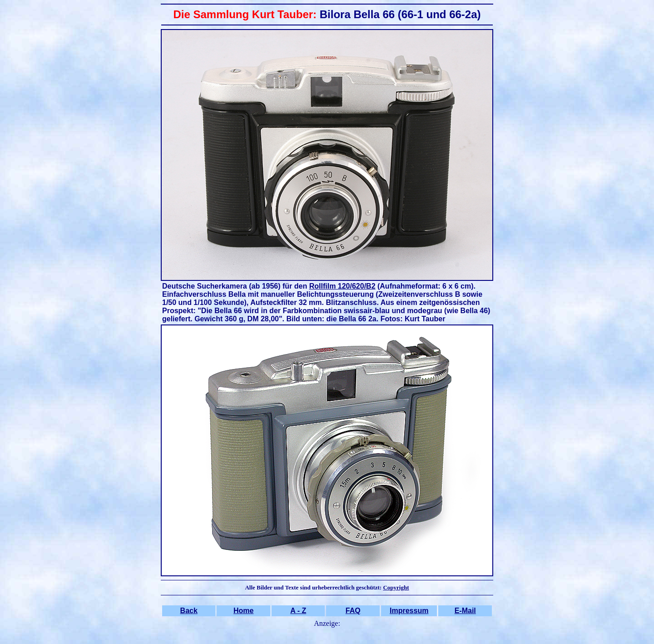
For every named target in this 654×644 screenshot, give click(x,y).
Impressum (409, 611)
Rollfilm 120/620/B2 (342, 286)
